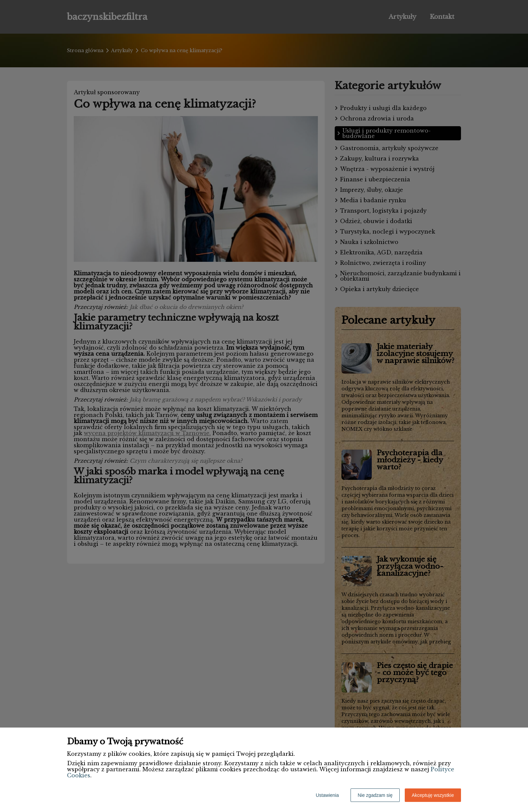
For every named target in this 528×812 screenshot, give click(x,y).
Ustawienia (327, 795)
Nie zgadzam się (375, 795)
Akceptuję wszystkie (433, 795)
